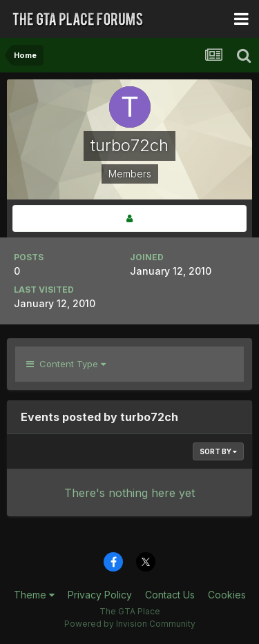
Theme (34, 595)
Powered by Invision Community (130, 624)
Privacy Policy (100, 595)
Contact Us (170, 595)
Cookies (227, 595)
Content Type (66, 364)
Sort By (218, 451)
